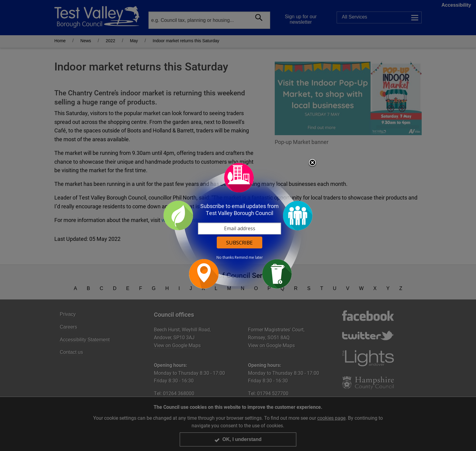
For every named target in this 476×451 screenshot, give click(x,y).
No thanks (225, 258)
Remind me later (249, 258)
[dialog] (238, 225)
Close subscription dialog (312, 163)
